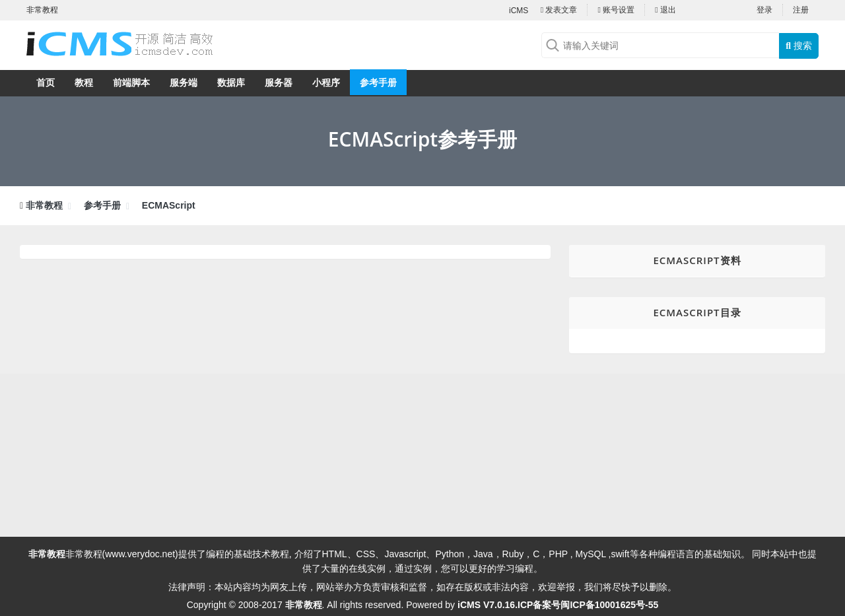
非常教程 (44, 205)
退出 (665, 10)
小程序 (326, 83)
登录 (764, 10)
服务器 (279, 83)
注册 (801, 10)
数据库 (231, 83)
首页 (46, 83)
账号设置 (616, 10)
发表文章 (559, 10)
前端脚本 (131, 83)
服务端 (184, 83)
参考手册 (378, 83)
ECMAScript (169, 205)
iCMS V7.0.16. (488, 605)
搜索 (799, 46)
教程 (84, 83)
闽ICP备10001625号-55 (609, 605)
